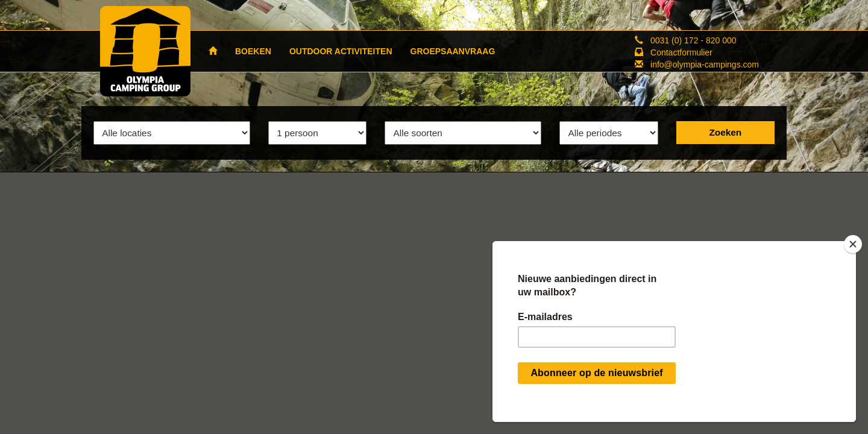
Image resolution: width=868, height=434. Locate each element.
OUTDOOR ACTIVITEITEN (341, 51)
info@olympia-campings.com (705, 64)
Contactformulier (681, 52)
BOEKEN (253, 51)
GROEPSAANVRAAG (453, 51)
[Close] (853, 244)
